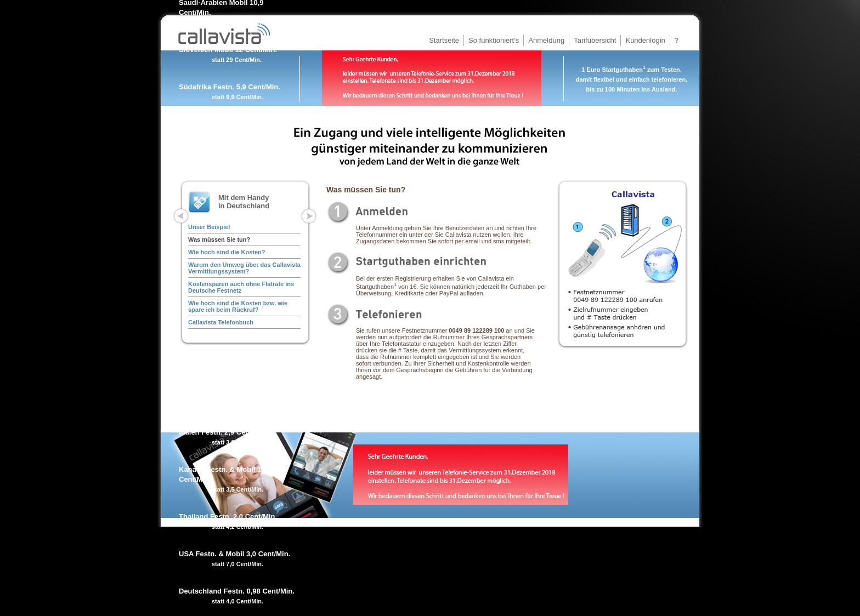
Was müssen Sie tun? (219, 239)
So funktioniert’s (494, 40)
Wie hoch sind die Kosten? (227, 252)
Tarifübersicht (595, 40)
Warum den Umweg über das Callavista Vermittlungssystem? (244, 268)
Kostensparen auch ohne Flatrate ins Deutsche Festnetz (241, 287)
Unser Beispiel (209, 227)
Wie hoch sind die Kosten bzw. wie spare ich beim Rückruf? (238, 306)
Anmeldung (546, 40)
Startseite (444, 40)
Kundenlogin (645, 40)
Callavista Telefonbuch (221, 322)
